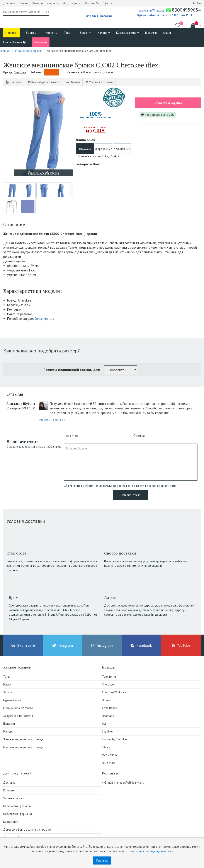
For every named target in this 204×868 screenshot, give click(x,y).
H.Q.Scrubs (109, 763)
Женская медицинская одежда (23, 739)
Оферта (107, 3)
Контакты (53, 3)
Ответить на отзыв (50, 420)
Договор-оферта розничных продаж (27, 830)
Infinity (106, 747)
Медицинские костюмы (18, 708)
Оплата (24, 3)
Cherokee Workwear (114, 692)
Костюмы (52, 33)
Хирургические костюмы (19, 716)
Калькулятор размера (17, 806)
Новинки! (11, 33)
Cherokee (20, 72)
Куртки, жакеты (127, 33)
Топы (69, 33)
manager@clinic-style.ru (129, 783)
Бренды (76, 3)
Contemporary (44, 319)
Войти (197, 3)
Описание (14, 82)
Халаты (104, 33)
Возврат (38, 3)
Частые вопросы (14, 798)
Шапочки (151, 33)
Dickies (106, 700)
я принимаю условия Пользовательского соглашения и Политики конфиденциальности (122, 486)
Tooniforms (109, 677)
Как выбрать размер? (44, 82)
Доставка (9, 3)
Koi (104, 724)
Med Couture (110, 755)
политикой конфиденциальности (150, 851)
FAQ (65, 3)
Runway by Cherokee (115, 739)
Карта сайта (11, 822)
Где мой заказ (14, 42)
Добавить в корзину (168, 103)
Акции (167, 33)
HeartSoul (108, 716)
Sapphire (107, 731)
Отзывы (92, 3)
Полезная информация (18, 814)
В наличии (41, 42)
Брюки (85, 33)
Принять (102, 860)
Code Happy (109, 708)
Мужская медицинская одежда (23, 747)
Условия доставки (99, 82)
